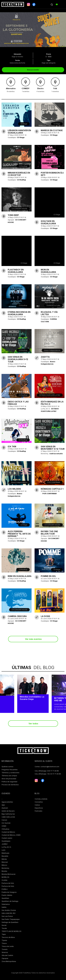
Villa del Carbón (7, 955)
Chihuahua (5, 829)
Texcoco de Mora (8, 937)
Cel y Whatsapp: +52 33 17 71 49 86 (48, 774)
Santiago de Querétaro (10, 922)
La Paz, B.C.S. (6, 847)
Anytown (5, 808)
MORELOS (5, 877)
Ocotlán (4, 880)
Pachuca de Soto (8, 886)
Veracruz (5, 952)
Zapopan (5, 958)
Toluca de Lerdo (8, 946)
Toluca (4, 943)
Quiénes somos (7, 767)
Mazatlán (5, 856)
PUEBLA (5, 889)
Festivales (38, 811)
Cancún (4, 820)
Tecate (4, 928)
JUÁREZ (5, 844)
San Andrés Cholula (9, 910)
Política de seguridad (9, 782)
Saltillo (4, 907)
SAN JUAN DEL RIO (9, 913)
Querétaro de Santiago (10, 901)
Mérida (4, 859)
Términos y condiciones (10, 773)
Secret (4, 925)
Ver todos (33, 724)
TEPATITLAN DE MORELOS (11, 931)
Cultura (37, 805)
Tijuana (4, 940)
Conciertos (39, 802)
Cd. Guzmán (6, 823)
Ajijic (3, 805)
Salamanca (6, 904)
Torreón (5, 949)
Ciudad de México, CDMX (11, 835)
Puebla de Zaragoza (9, 892)
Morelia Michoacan (9, 874)
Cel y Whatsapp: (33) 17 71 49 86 (47, 771)
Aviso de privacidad (9, 779)
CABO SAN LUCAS (8, 817)
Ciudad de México (8, 832)
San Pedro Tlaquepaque (11, 919)
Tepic (4, 934)
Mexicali (5, 862)
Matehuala (5, 853)
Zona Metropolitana (9, 961)
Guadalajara (6, 841)
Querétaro (5, 898)
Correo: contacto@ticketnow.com (47, 767)
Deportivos (39, 808)
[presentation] (4, 30)
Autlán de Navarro (8, 811)
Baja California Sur (8, 814)
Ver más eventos (33, 639)
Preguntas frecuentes (10, 770)
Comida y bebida (41, 799)
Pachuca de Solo (8, 883)
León (3, 850)
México (4, 865)
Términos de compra (9, 776)
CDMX (4, 826)
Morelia (4, 871)
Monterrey (5, 868)
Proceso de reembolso (10, 785)
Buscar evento (33, 70)
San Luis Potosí (7, 916)
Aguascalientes (7, 802)
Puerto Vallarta (7, 895)
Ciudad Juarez (7, 838)
